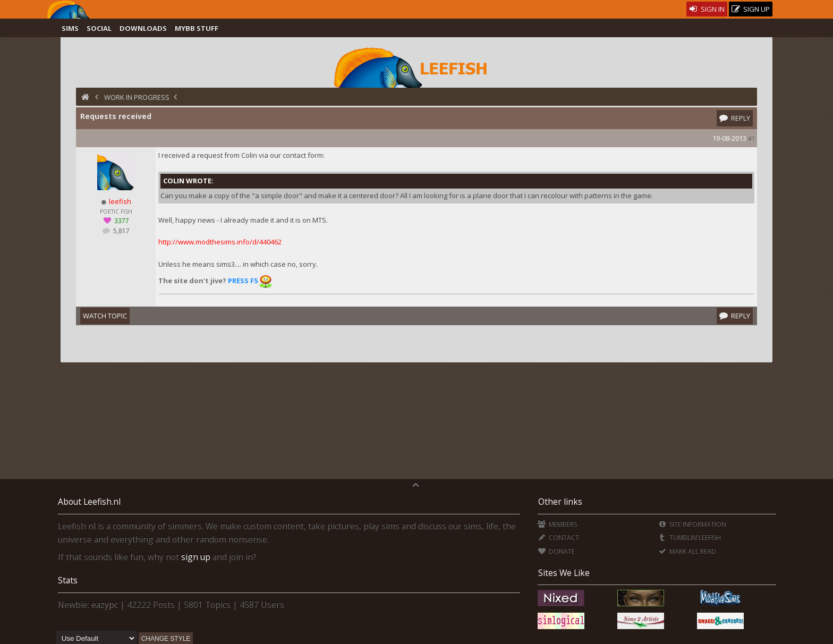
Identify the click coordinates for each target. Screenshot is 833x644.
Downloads (143, 28)
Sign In (707, 9)
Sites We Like (564, 573)
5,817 (121, 231)
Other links (560, 502)
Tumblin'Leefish (689, 537)
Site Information (692, 524)
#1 (751, 138)
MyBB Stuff (197, 28)
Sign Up (751, 9)
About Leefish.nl (89, 502)
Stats (68, 580)
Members (557, 524)
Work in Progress (137, 97)
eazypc (105, 605)
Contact (558, 537)
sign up (196, 557)
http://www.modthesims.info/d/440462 (220, 242)
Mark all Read (687, 551)
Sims (70, 28)
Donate (556, 551)
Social (99, 28)
